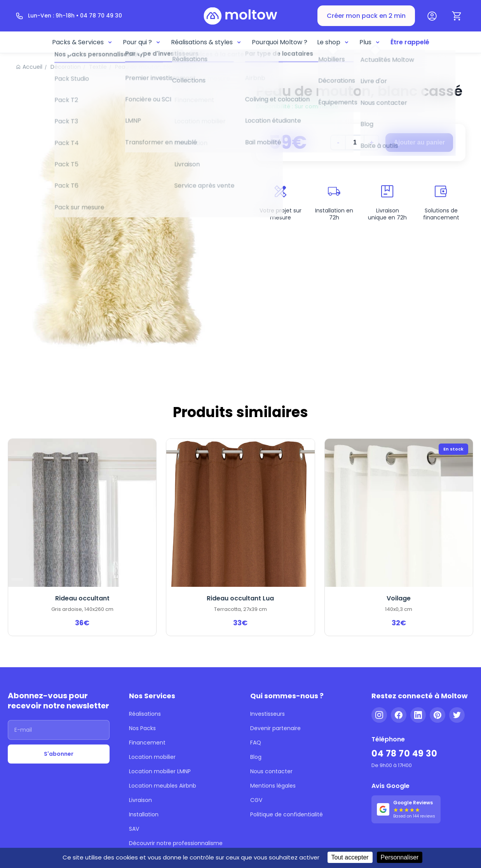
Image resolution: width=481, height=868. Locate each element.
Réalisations (145, 714)
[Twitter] (457, 715)
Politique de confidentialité (287, 814)
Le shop (333, 42)
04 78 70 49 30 (404, 754)
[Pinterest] (437, 715)
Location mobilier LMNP (160, 771)
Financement (147, 743)
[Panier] (457, 16)
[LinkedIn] (418, 715)
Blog (256, 757)
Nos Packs (142, 728)
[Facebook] (399, 715)
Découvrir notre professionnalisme (176, 843)
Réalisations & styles (207, 42)
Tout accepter (350, 857)
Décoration (66, 67)
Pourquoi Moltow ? (280, 42)
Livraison (140, 800)
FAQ (256, 743)
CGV (256, 800)
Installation (144, 814)
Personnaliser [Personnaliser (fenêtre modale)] (400, 857)
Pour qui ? (142, 42)
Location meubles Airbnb (163, 786)
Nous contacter (271, 771)
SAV (134, 829)
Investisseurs (268, 714)
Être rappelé (410, 42)
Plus (370, 42)
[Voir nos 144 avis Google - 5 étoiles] (406, 809)
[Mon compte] (432, 16)
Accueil (32, 67)
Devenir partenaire (275, 728)
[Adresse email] (59, 730)
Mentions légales (273, 786)
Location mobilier (152, 757)
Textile (98, 67)
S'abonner (59, 754)
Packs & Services (83, 42)
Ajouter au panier (419, 142)
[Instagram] (379, 715)
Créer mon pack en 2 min (366, 16)
